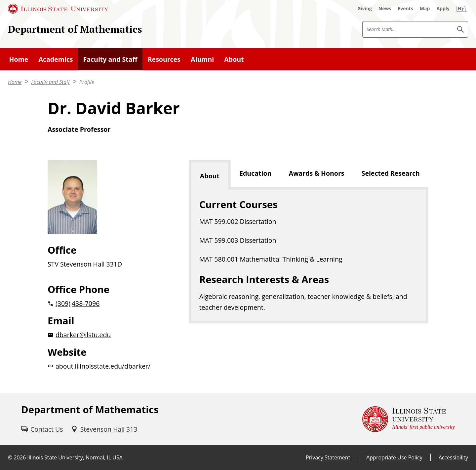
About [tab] (210, 176)
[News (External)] (385, 9)
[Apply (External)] (443, 9)
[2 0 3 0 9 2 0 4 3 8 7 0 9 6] (108, 303)
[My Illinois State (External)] (461, 9)
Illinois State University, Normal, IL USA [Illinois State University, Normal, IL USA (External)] (75, 457)
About (234, 59)
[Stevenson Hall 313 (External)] (104, 429)
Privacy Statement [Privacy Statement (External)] (328, 457)
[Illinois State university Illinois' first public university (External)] (409, 419)
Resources (164, 59)
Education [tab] (255, 173)
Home (19, 59)
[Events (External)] (406, 9)
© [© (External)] (10, 457)
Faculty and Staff (110, 59)
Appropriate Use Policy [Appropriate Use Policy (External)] (394, 457)
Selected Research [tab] (391, 173)
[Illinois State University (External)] (58, 9)
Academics (56, 59)
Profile (87, 82)
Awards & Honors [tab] (316, 173)
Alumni (202, 59)
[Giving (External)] (365, 9)
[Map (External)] (425, 9)
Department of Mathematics (75, 29)
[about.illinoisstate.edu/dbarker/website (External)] (108, 366)
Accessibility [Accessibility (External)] (453, 457)
